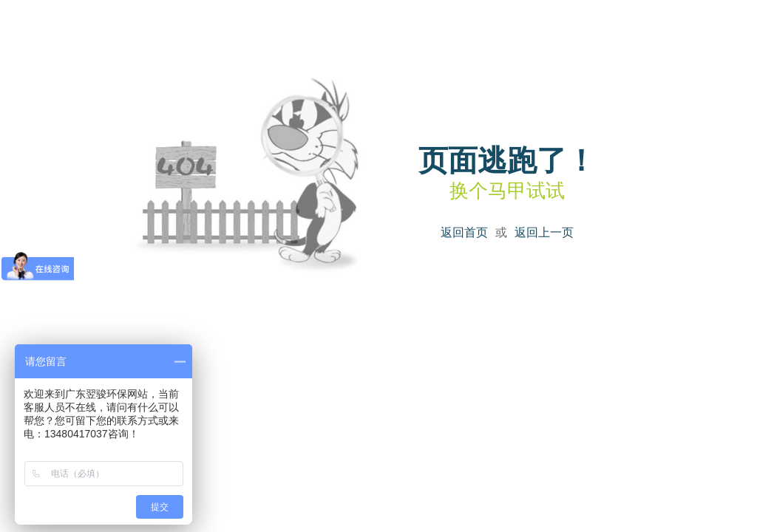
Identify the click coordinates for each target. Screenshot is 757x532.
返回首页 (464, 232)
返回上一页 (544, 232)
